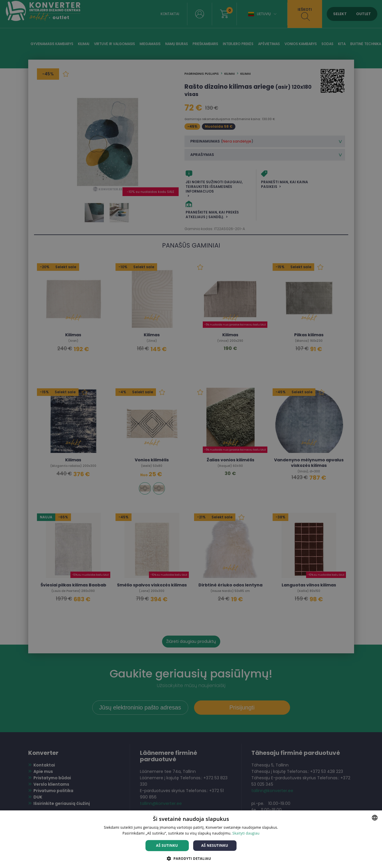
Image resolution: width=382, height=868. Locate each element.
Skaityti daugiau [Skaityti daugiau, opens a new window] (246, 833)
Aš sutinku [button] (167, 845)
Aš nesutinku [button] (215, 845)
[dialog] (191, 434)
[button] (191, 858)
